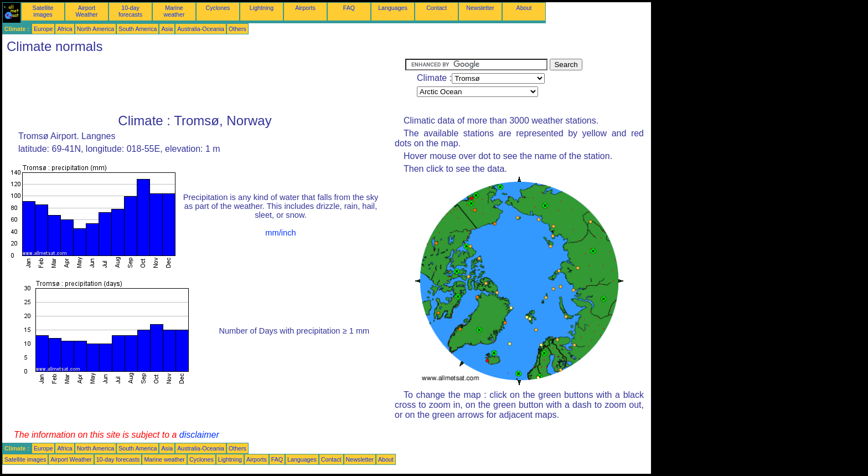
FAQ (349, 8)
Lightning (262, 8)
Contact (436, 8)
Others (237, 29)
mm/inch (280, 233)
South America (138, 29)
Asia (167, 29)
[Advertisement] (204, 84)
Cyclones (218, 8)
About (524, 8)
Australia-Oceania (201, 29)
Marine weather (174, 11)
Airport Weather (86, 11)
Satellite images (43, 11)
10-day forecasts (130, 11)
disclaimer (199, 435)
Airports (305, 8)
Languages (393, 8)
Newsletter (480, 8)
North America (96, 29)
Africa (64, 29)
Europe (43, 29)
